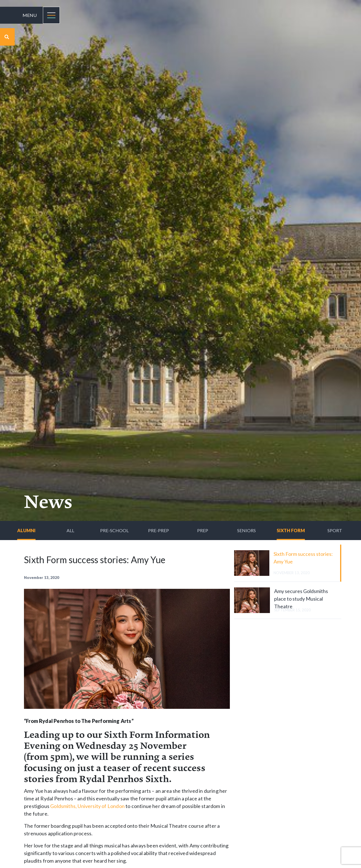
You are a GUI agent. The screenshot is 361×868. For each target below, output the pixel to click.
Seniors (246, 530)
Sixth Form (291, 530)
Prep (203, 530)
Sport (335, 530)
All (70, 530)
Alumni (26, 530)
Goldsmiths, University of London (87, 806)
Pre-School (114, 530)
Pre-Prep (159, 530)
